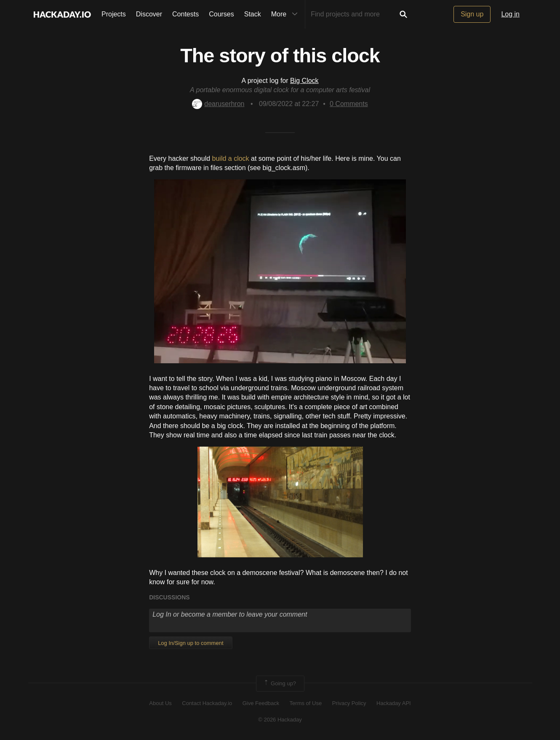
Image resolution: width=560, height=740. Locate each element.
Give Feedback (261, 703)
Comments (349, 104)
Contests (185, 14)
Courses (221, 14)
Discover (149, 14)
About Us (160, 703)
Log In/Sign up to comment (191, 643)
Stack (253, 14)
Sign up (472, 14)
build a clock (231, 158)
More (286, 14)
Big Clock (304, 81)
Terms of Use (306, 703)
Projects (114, 14)
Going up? (280, 684)
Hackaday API (394, 703)
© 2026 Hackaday (280, 720)
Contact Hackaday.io (207, 703)
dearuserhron (218, 104)
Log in (510, 14)
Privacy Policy (349, 703)
